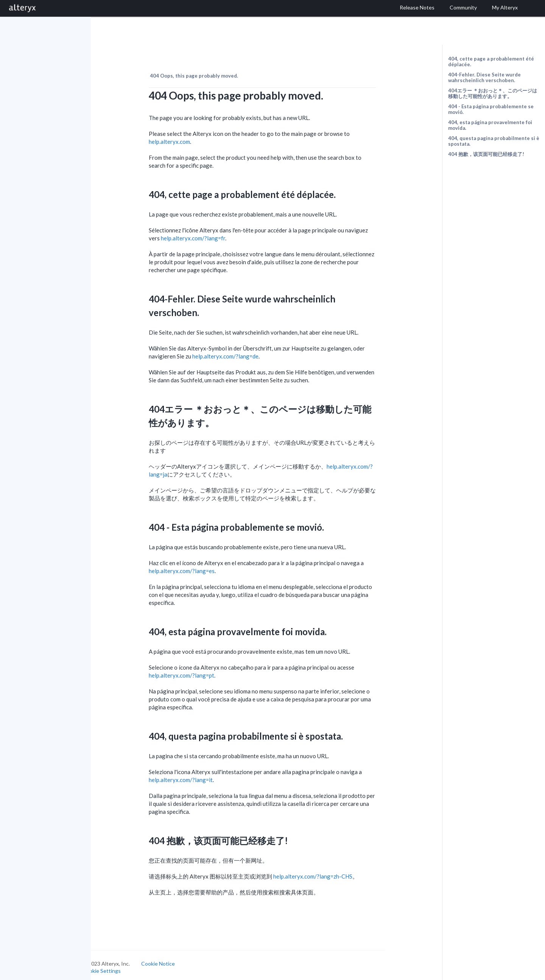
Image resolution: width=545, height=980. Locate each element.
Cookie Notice (176, 959)
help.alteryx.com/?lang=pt (199, 671)
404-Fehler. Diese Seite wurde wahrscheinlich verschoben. (484, 77)
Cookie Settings (119, 967)
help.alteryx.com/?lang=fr (211, 234)
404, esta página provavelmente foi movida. (490, 125)
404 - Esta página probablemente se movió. (491, 109)
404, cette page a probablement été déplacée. (491, 62)
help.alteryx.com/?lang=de (243, 352)
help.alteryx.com (187, 137)
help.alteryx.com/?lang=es (199, 567)
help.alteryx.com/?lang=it (199, 776)
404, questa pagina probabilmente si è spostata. (494, 141)
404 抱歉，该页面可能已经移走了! (486, 154)
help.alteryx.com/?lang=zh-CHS (331, 872)
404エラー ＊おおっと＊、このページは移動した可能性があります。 (493, 93)
